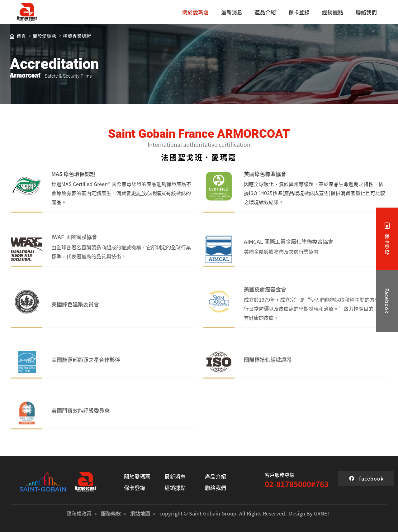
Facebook (387, 301)
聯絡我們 (366, 12)
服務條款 (111, 513)
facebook (366, 478)
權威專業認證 (77, 36)
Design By (301, 513)
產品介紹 (265, 12)
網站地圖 (140, 513)
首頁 (18, 36)
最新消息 (232, 12)
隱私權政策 (79, 513)
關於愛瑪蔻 (195, 12)
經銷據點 (333, 12)
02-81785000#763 (297, 484)
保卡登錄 (299, 12)
